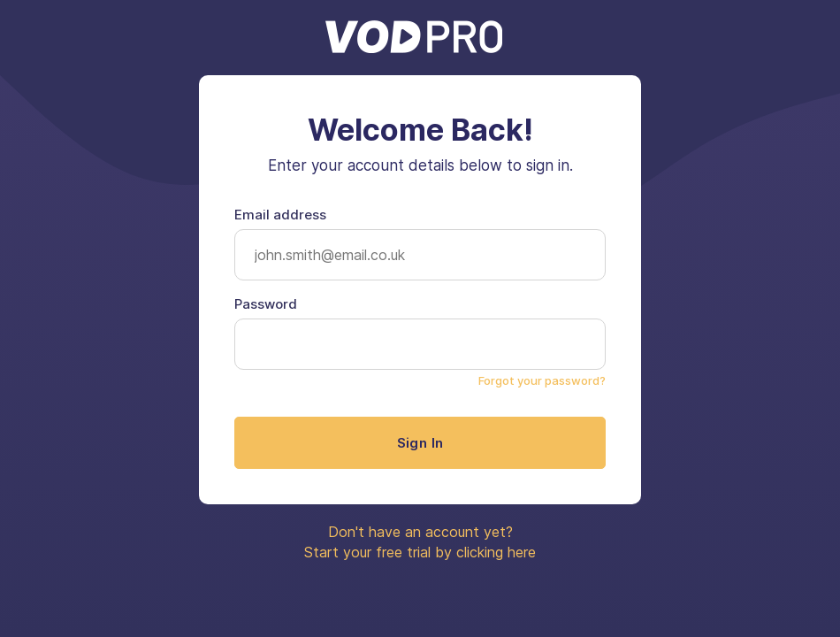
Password (266, 304)
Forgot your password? (542, 380)
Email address (280, 215)
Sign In (420, 443)
